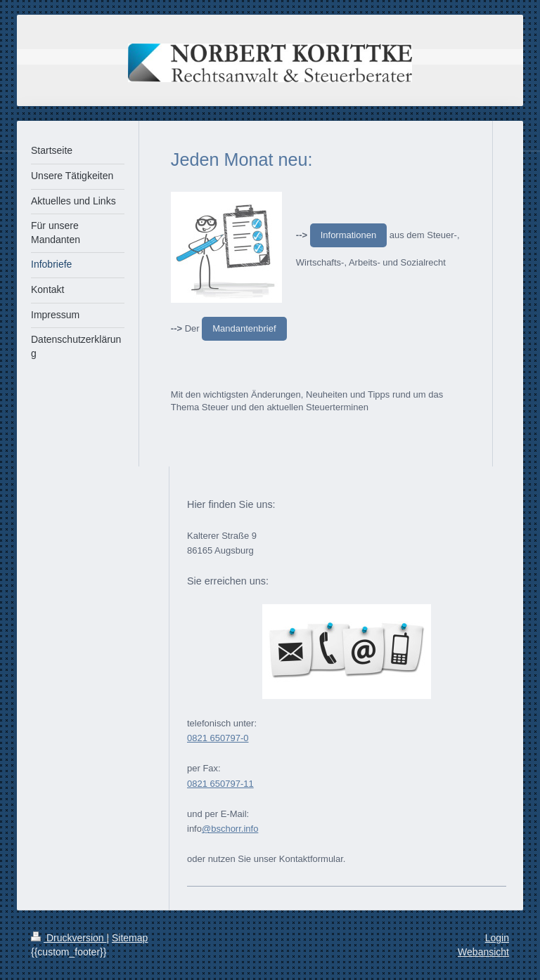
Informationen (349, 235)
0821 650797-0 (218, 738)
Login (497, 938)
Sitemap (130, 938)
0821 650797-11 (220, 784)
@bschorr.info (230, 829)
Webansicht (483, 952)
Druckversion (69, 938)
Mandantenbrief (244, 328)
